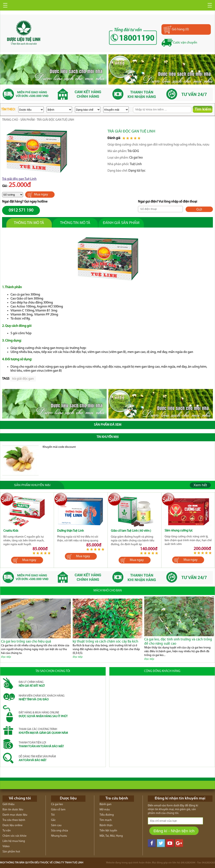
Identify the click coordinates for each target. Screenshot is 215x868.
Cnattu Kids (11, 531)
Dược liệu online (12, 825)
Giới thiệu (9, 804)
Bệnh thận (106, 825)
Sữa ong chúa (60, 831)
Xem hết (200, 485)
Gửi (199, 209)
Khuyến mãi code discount (59, 447)
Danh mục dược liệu (15, 815)
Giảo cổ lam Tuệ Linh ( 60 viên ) (131, 531)
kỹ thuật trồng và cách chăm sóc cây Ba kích (105, 642)
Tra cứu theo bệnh (14, 820)
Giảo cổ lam (58, 810)
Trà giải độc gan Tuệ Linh (19, 179)
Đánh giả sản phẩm (121, 223)
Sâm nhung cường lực (179, 531)
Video (6, 846)
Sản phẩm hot (11, 852)
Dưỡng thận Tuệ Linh (70, 531)
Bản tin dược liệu (13, 810)
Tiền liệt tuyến (108, 831)
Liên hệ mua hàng (14, 841)
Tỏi (53, 815)
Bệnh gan (106, 804)
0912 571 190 (21, 210)
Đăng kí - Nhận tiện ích (174, 831)
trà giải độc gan (23, 379)
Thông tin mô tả (29, 223)
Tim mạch (106, 820)
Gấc (53, 820)
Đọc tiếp (6, 657)
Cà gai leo (57, 804)
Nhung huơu (59, 836)
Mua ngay (41, 195)
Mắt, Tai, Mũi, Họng (111, 836)
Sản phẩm (28, 120)
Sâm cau (56, 825)
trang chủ (10, 120)
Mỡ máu (105, 810)
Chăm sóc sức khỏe (14, 836)
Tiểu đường (107, 815)
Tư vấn (7, 831)
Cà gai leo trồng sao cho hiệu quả (26, 642)
